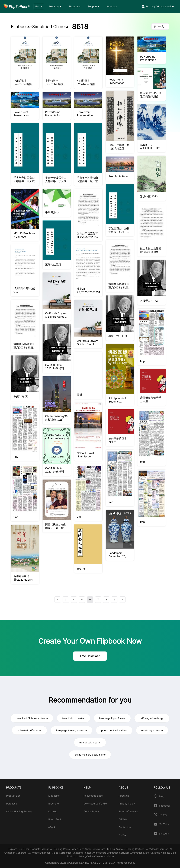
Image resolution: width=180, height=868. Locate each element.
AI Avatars (99, 849)
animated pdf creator (29, 730)
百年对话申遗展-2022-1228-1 (23, 578)
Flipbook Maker (76, 856)
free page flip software (112, 718)
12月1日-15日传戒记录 (24, 290)
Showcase (74, 6)
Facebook (165, 806)
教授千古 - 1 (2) (149, 301)
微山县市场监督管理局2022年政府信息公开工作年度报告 (88, 235)
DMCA (122, 835)
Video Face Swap (82, 849)
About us (124, 796)
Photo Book (55, 819)
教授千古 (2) (21, 396)
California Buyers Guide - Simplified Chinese (88, 342)
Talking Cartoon (136, 849)
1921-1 (81, 569)
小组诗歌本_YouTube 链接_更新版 (25, 82)
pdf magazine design (152, 718)
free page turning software (71, 730)
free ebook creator (90, 742)
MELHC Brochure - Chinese (24, 235)
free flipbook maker (73, 718)
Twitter (163, 815)
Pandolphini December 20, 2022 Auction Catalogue (117, 555)
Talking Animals (116, 849)
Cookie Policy (91, 811)
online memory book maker (90, 755)
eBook (52, 827)
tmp (142, 361)
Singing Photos (83, 853)
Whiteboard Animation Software (112, 853)
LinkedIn (164, 834)
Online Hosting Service (19, 811)
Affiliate (123, 819)
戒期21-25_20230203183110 (88, 290)
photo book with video (114, 730)
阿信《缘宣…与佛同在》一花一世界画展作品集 (56, 526)
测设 (79, 395)
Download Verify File (95, 804)
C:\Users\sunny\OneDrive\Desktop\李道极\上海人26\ (57, 418)
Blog (162, 796)
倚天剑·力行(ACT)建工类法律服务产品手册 (151, 95)
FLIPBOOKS (56, 787)
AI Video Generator (157, 849)
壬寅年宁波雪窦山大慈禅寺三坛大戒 (24, 179)
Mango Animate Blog (164, 853)
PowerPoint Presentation (116, 81)
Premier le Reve (118, 176)
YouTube (164, 824)
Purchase (112, 6)
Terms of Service (128, 811)
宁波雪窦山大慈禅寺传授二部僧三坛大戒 (119, 230)
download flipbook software (32, 718)
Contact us (125, 827)
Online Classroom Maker (100, 856)
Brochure (54, 804)
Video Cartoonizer (62, 853)
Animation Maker (141, 853)
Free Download (90, 656)
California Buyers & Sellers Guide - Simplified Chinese (56, 315)
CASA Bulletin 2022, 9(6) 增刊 (54, 367)
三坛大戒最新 (53, 265)
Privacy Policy (127, 804)
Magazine (54, 796)
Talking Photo (62, 849)
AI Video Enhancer (40, 853)
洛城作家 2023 (149, 196)
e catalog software (152, 730)
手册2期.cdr (52, 212)
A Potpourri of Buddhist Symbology (117, 400)
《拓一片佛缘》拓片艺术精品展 (119, 147)
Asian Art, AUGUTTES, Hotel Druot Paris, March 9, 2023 (151, 146)
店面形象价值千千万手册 (119, 440)
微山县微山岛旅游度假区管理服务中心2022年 (151, 250)
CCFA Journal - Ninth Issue (86, 455)
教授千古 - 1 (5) (118, 336)
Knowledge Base (93, 796)
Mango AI (47, 849)
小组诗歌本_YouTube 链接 (86, 82)
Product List (13, 796)
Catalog (53, 811)
